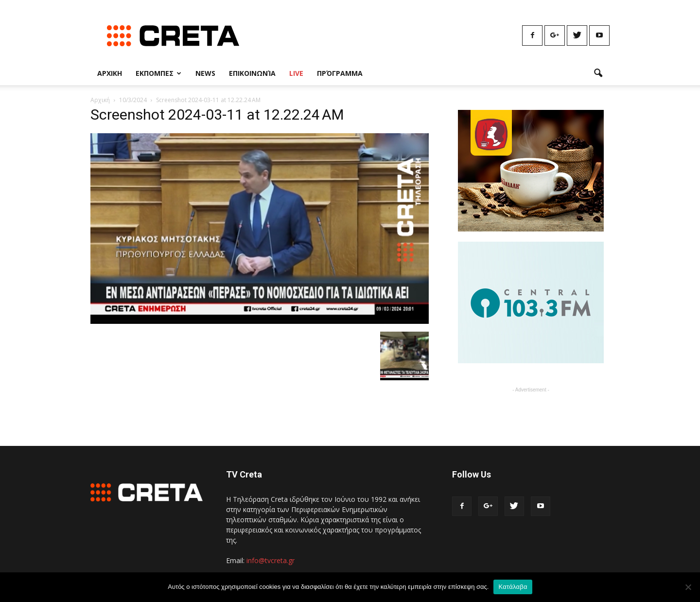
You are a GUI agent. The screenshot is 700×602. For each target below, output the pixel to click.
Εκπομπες (158, 73)
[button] (598, 73)
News (205, 73)
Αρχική (100, 100)
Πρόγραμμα (340, 73)
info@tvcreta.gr (271, 560)
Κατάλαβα (513, 587)
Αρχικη (110, 73)
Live (296, 73)
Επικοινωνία (252, 73)
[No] (688, 587)
